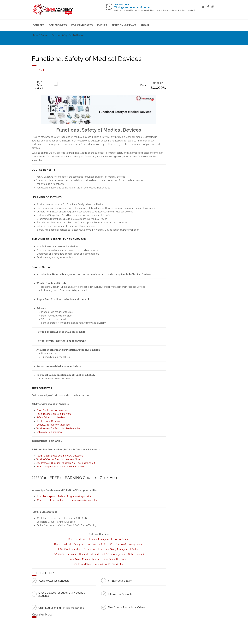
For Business (58, 25)
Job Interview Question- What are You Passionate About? (66, 463)
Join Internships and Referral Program (65, 496)
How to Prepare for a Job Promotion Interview (60, 467)
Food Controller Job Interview (52, 410)
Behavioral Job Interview (50, 432)
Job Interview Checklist (49, 421)
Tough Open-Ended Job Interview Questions (60, 456)
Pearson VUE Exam (124, 25)
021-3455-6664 (127, 10)
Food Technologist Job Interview (54, 414)
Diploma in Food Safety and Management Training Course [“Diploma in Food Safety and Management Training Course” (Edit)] (99, 539)
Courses (38, 25)
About (145, 25)
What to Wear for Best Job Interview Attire (58, 459)
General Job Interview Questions (53, 425)
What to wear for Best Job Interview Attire (58, 428)
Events (102, 25)
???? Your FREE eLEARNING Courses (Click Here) (76, 478)
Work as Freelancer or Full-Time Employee (68, 500)
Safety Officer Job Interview (51, 417)
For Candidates (82, 25)
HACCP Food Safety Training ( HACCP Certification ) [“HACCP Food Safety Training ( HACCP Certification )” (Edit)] (99, 564)
